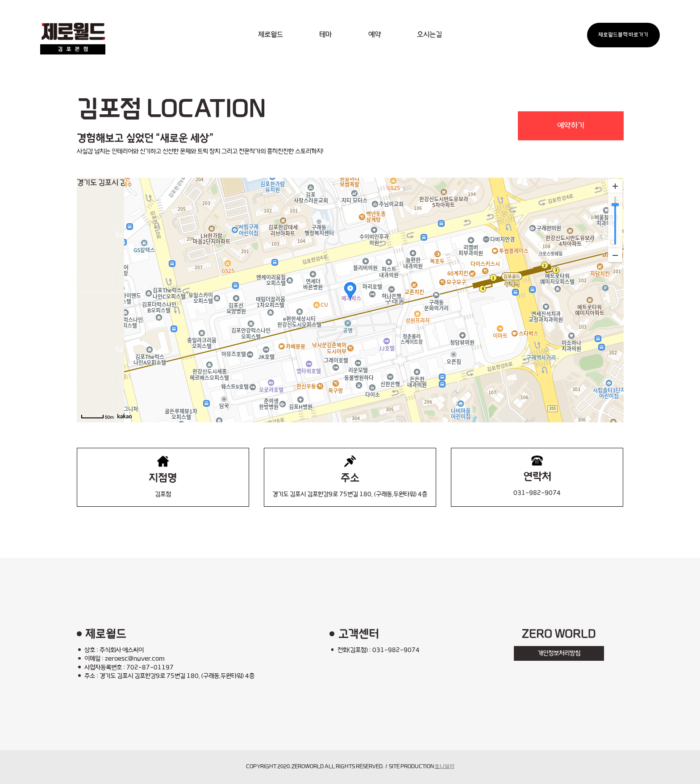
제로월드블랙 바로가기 (623, 35)
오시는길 (429, 35)
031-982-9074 (537, 493)
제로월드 (271, 35)
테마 (325, 35)
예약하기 (571, 126)
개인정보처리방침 (559, 653)
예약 (375, 35)
